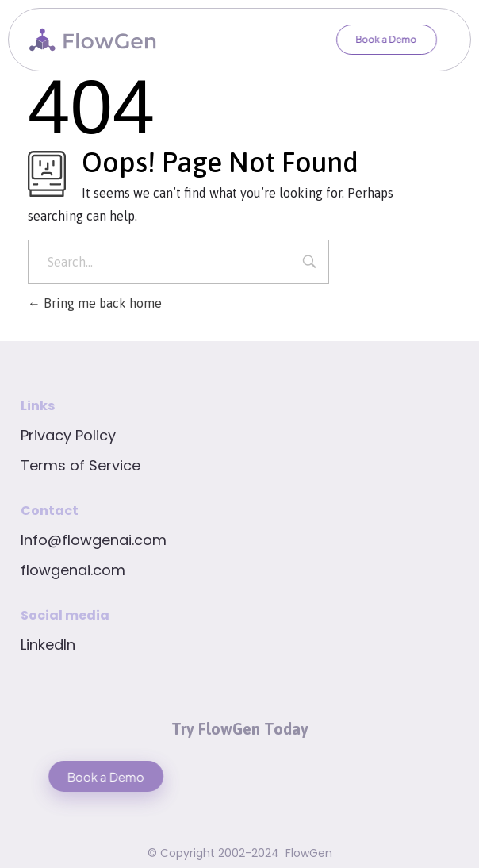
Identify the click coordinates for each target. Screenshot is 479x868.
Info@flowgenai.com (94, 540)
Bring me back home (95, 303)
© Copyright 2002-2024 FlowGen (240, 853)
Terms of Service (80, 465)
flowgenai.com (73, 570)
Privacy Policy (68, 435)
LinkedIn (48, 645)
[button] (378, 40)
